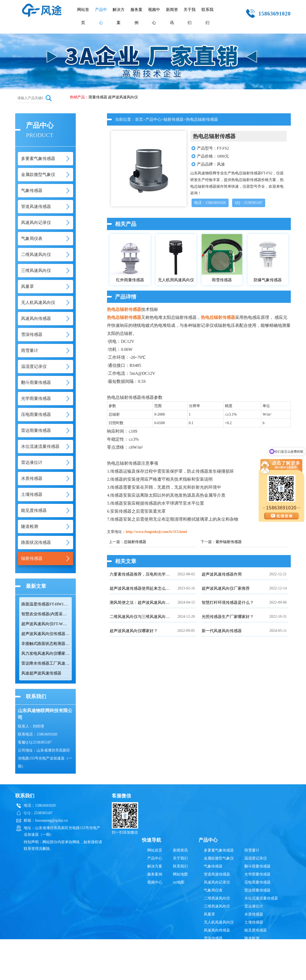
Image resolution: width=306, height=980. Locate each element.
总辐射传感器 (135, 542)
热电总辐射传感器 (124, 309)
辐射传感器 (174, 119)
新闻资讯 (172, 16)
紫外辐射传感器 (229, 542)
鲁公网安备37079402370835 (179, 973)
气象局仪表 (213, 890)
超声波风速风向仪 (123, 97)
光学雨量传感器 (257, 874)
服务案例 (136, 16)
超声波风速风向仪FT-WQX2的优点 (45, 624)
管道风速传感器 (217, 874)
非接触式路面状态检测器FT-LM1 (45, 644)
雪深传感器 (213, 938)
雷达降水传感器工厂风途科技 (45, 663)
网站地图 (180, 874)
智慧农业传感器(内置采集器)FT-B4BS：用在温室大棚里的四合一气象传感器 (45, 614)
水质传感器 (254, 914)
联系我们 (207, 16)
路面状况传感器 (257, 946)
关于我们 (190, 16)
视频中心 (154, 16)
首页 (139, 119)
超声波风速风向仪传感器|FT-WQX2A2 (45, 634)
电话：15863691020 (210, 203)
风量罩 (209, 914)
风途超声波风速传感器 (41, 673)
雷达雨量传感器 (257, 890)
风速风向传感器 (217, 930)
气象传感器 (213, 866)
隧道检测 (252, 938)
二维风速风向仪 (217, 898)
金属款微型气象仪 (219, 858)
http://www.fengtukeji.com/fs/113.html (156, 532)
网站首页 (83, 16)
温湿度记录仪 (256, 858)
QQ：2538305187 (249, 203)
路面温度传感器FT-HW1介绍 (45, 604)
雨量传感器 (98, 97)
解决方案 (119, 16)
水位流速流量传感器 (261, 898)
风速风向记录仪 (217, 882)
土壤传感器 (254, 922)
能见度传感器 (256, 930)
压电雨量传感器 (257, 882)
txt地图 (179, 882)
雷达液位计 (254, 906)
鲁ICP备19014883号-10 (237, 973)
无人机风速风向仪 (219, 922)
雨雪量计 (252, 850)
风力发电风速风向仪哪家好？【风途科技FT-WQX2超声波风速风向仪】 (45, 653)
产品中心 (101, 16)
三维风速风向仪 (217, 906)
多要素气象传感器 (219, 850)
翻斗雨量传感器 (257, 866)
